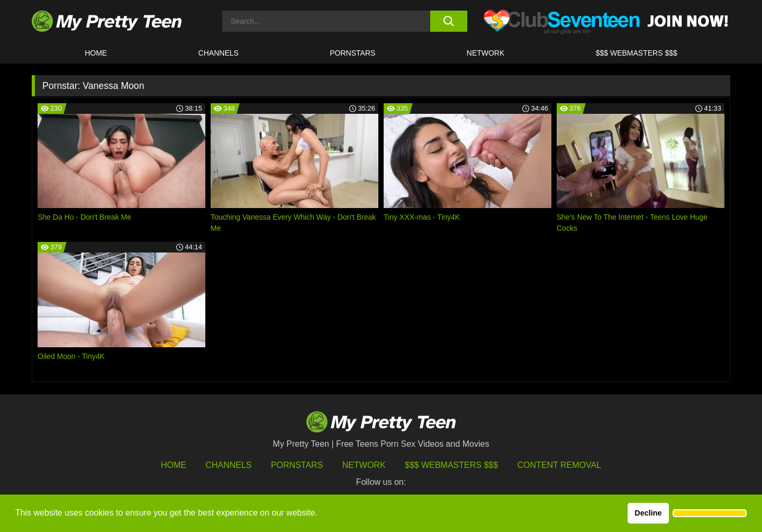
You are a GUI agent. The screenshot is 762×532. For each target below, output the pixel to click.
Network (486, 53)
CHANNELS (219, 53)
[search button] (448, 21)
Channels (228, 465)
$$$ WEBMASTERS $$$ (637, 53)
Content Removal (560, 465)
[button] (710, 513)
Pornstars (352, 53)
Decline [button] (648, 513)
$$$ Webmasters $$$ (451, 465)
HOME (96, 53)
